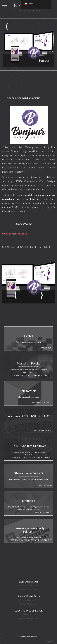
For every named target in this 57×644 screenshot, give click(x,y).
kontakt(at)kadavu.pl (31, 618)
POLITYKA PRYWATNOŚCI (29, 637)
